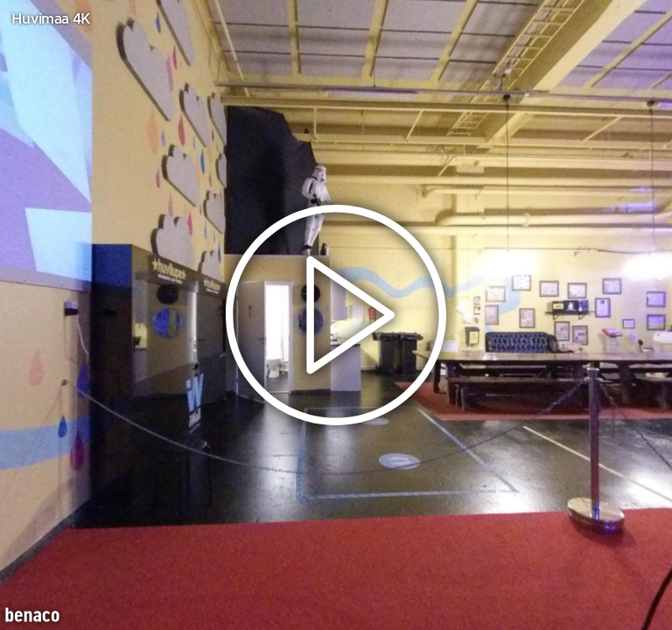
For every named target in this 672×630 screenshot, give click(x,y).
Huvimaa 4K (51, 19)
